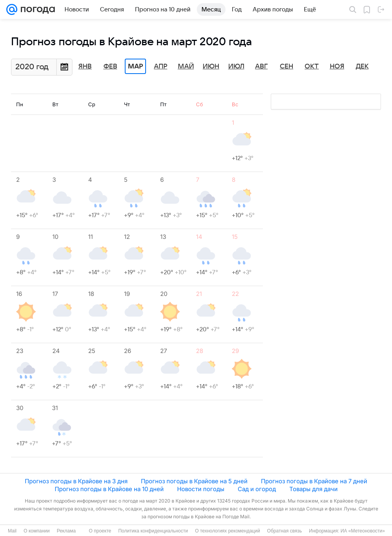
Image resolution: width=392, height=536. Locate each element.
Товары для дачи (313, 489)
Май (186, 67)
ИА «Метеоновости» (363, 531)
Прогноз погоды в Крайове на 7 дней (314, 481)
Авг (261, 67)
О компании (37, 531)
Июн (211, 67)
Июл (236, 67)
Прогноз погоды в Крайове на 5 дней (194, 481)
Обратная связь (285, 531)
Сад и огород (257, 489)
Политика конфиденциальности (153, 531)
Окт (312, 67)
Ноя (337, 67)
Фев (110, 67)
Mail (12, 531)
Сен (287, 67)
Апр (161, 67)
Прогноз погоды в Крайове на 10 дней (109, 489)
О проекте (100, 531)
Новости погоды (201, 489)
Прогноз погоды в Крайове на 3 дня (76, 481)
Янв (85, 67)
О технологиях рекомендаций (227, 531)
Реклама (66, 531)
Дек (362, 67)
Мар (135, 67)
